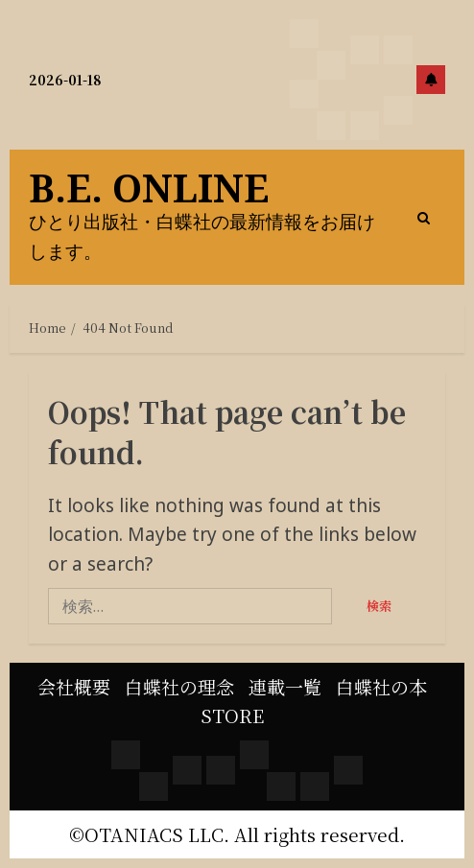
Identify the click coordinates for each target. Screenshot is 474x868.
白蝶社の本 (381, 686)
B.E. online (149, 188)
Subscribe (431, 80)
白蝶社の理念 (179, 686)
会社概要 (74, 686)
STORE (232, 715)
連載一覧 (285, 686)
